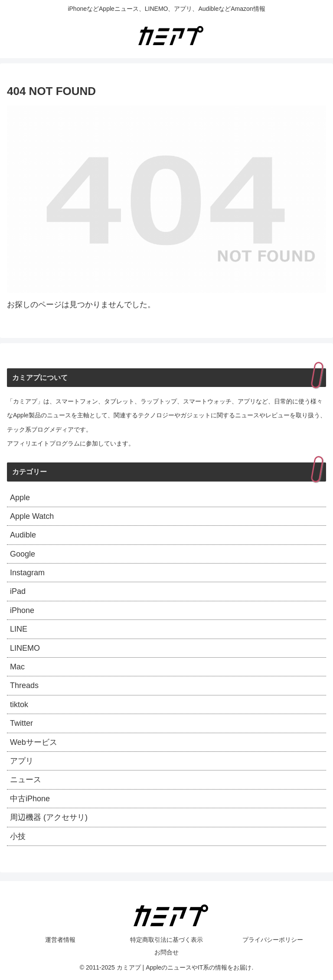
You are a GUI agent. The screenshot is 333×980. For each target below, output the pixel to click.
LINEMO (25, 648)
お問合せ (166, 952)
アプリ (22, 761)
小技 (18, 836)
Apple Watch (32, 516)
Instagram (27, 573)
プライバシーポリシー (273, 940)
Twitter (21, 723)
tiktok (19, 705)
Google (23, 554)
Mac (17, 667)
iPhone (22, 610)
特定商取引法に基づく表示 (166, 940)
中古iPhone (30, 799)
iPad (18, 591)
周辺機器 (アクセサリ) (49, 817)
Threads (24, 685)
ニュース (26, 780)
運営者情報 (60, 940)
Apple (20, 498)
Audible (23, 535)
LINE (19, 629)
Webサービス (34, 742)
